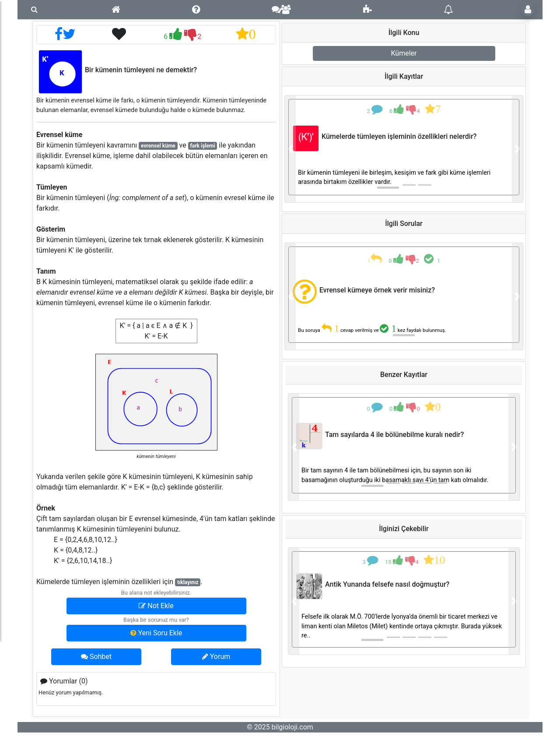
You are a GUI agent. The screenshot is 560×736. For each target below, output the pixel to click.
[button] (290, 149)
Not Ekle (156, 606)
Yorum (216, 657)
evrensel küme (158, 146)
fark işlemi (203, 146)
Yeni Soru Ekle (156, 633)
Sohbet (96, 657)
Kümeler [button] (404, 53)
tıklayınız (188, 582)
